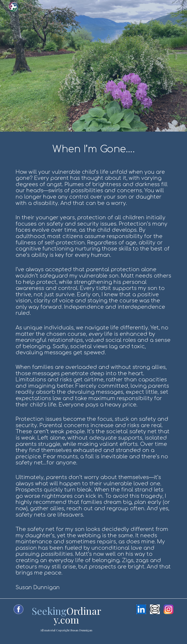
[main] (93, 365)
